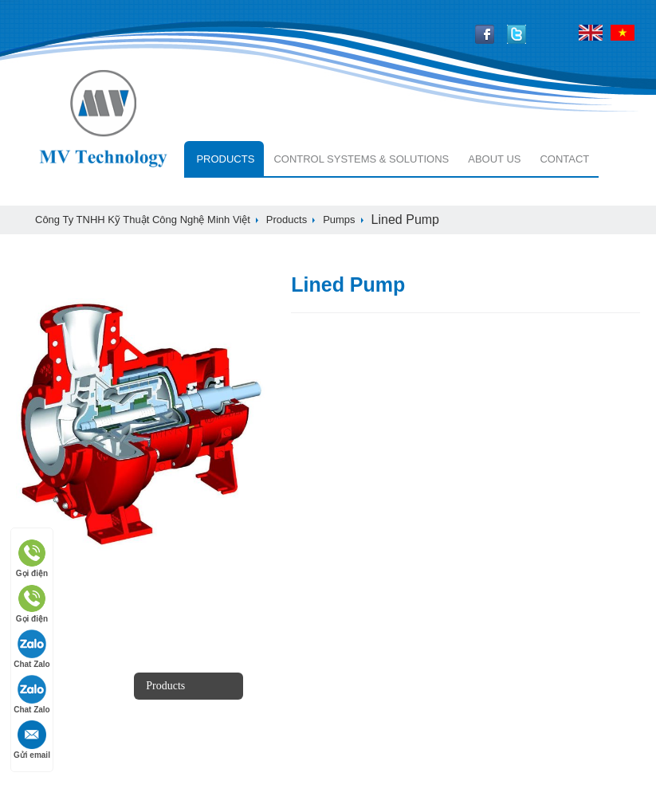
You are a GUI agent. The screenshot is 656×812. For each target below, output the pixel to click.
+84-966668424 (430, 696)
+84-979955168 (430, 734)
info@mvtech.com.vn (445, 767)
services (165, 751)
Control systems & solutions (361, 159)
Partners (286, 686)
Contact (564, 159)
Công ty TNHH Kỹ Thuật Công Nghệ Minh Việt (143, 220)
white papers (54, 740)
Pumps (339, 220)
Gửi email (32, 740)
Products (225, 159)
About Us (494, 159)
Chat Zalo (32, 649)
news (37, 686)
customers (292, 713)
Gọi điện (32, 558)
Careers (41, 713)
